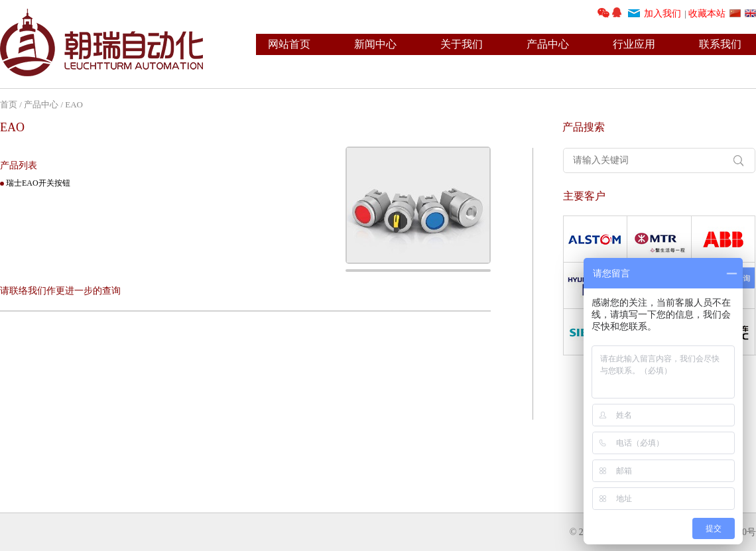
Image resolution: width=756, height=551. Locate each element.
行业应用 (634, 44)
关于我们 (462, 44)
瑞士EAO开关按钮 (38, 183)
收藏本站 (707, 14)
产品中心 (548, 44)
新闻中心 (375, 44)
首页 (9, 104)
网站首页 (289, 44)
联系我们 (720, 44)
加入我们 (662, 14)
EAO (74, 104)
